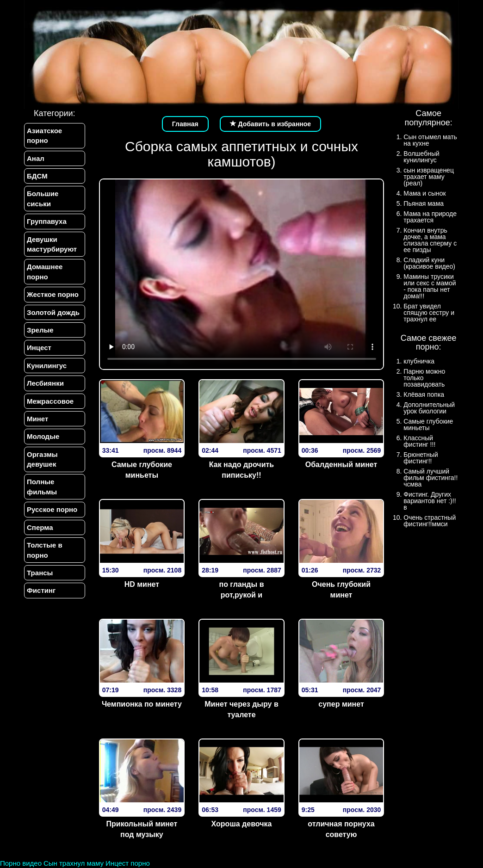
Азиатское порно (44, 135)
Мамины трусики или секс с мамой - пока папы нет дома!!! (430, 286)
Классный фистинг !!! (419, 441)
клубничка (419, 361)
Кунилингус (47, 366)
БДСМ (37, 176)
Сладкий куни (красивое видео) (429, 263)
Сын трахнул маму (74, 863)
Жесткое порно (53, 294)
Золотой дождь (53, 312)
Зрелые (40, 330)
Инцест (39, 348)
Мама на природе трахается (430, 217)
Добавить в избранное (271, 124)
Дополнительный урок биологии (429, 408)
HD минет (142, 584)
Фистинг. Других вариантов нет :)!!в (430, 501)
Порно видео (21, 863)
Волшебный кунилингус (421, 157)
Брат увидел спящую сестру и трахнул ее (429, 313)
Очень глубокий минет (341, 590)
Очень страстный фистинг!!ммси (430, 521)
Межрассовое (50, 401)
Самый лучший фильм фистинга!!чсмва (430, 478)
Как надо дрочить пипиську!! (241, 470)
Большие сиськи (43, 198)
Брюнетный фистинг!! (421, 458)
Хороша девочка (242, 824)
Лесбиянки (45, 383)
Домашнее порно (45, 272)
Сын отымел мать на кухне (430, 140)
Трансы (40, 573)
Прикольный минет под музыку (142, 829)
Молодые (43, 437)
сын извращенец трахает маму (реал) (429, 177)
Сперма (40, 527)
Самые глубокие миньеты (142, 470)
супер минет (341, 704)
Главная (185, 124)
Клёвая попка (424, 394)
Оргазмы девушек (42, 459)
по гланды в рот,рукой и (241, 590)
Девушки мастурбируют (52, 244)
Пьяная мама (424, 203)
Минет (37, 419)
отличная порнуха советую (341, 829)
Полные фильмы (42, 487)
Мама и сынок (424, 193)
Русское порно (52, 510)
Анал (36, 158)
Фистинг (41, 591)
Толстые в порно (45, 550)
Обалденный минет (341, 465)
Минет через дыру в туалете (241, 709)
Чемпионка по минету (142, 704)
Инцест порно (128, 863)
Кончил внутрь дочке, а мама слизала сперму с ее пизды (430, 240)
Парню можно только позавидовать (424, 378)
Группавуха (47, 221)
